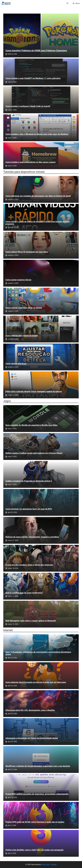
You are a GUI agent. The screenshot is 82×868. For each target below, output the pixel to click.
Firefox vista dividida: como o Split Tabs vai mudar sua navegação (34, 850)
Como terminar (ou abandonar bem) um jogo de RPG (29, 509)
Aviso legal (45, 864)
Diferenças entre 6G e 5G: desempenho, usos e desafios (30, 710)
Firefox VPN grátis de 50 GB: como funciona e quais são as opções (35, 822)
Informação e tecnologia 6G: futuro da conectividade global (32, 738)
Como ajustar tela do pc (16, 364)
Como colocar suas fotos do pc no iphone (24, 308)
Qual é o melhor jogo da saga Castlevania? (24, 593)
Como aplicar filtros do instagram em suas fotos (27, 252)
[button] (68, 3)
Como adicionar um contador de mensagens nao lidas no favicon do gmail (38, 196)
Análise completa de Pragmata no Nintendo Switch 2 (29, 481)
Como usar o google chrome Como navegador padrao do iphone (34, 391)
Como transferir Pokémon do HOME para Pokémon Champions (36, 51)
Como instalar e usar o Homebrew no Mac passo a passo (31, 162)
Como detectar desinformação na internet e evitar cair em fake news (36, 682)
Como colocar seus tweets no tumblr (22, 336)
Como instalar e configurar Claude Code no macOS (28, 106)
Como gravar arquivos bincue (18, 280)
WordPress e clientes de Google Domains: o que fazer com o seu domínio (38, 766)
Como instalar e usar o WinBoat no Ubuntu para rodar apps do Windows (37, 134)
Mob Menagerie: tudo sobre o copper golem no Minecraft (31, 621)
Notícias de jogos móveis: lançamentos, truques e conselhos (32, 537)
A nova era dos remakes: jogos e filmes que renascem (29, 565)
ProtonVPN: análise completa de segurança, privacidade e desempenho (37, 794)
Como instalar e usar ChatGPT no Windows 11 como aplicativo (33, 78)
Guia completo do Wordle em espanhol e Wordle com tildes (31, 425)
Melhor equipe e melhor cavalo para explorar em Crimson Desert (34, 453)
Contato (54, 864)
